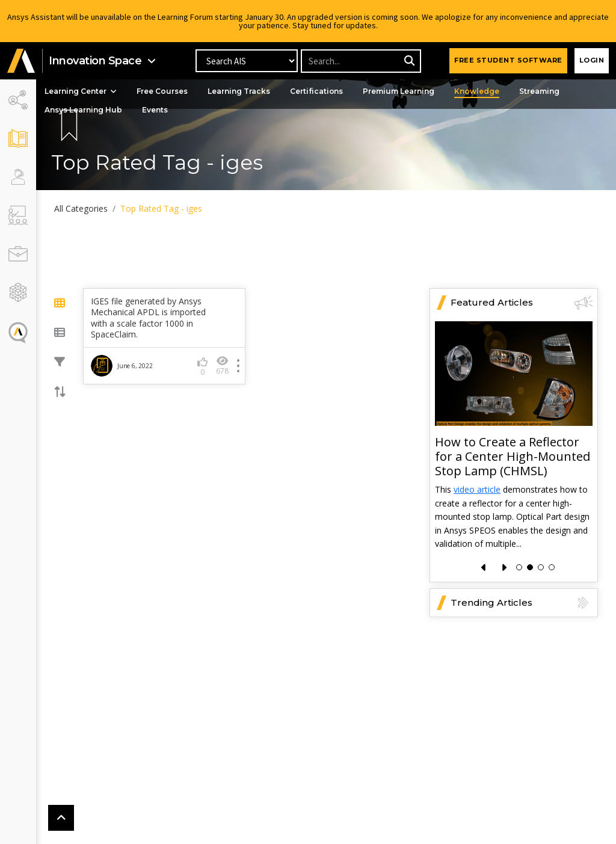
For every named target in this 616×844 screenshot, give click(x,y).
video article (477, 490)
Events (156, 110)
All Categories (81, 208)
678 (222, 365)
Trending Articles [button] (522, 603)
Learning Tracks (239, 91)
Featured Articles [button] (522, 303)
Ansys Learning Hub (84, 110)
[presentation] (484, 568)
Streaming (540, 91)
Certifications (317, 91)
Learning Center (81, 91)
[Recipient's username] (360, 61)
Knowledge (477, 91)
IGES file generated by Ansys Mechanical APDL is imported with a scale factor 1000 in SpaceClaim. (148, 318)
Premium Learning (399, 91)
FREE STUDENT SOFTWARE (508, 60)
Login (592, 60)
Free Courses (163, 91)
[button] (21, 61)
